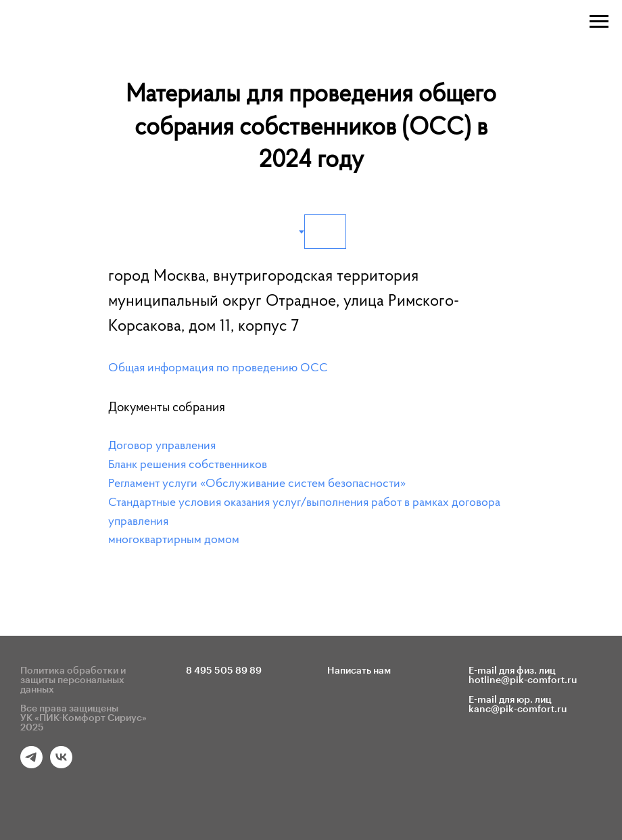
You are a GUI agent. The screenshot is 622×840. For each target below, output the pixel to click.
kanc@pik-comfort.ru (518, 709)
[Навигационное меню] (599, 22)
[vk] (61, 765)
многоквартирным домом (174, 540)
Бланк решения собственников (188, 465)
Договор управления (162, 446)
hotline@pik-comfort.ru (523, 680)
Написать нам (359, 671)
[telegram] (31, 765)
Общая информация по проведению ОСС (218, 369)
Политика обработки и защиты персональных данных (73, 680)
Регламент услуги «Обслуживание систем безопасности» (257, 484)
